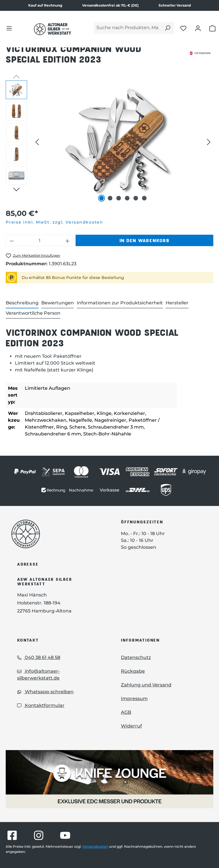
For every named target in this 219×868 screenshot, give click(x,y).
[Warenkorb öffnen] (212, 28)
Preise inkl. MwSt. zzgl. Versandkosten (54, 222)
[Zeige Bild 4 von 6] (127, 198)
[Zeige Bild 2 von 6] (110, 198)
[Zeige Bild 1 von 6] (102, 198)
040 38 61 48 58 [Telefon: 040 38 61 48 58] (39, 657)
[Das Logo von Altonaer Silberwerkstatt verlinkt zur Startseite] (58, 534)
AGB (126, 712)
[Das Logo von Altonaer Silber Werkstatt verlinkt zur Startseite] (52, 29)
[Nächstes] (209, 142)
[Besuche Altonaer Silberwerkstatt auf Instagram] (39, 835)
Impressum (134, 699)
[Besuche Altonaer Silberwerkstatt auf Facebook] (12, 835)
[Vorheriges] (37, 142)
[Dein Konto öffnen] (198, 28)
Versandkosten (95, 846)
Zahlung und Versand (146, 685)
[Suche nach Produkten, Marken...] (127, 28)
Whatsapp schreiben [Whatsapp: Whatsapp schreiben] (45, 692)
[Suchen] (167, 28)
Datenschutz (136, 657)
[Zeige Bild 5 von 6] (136, 198)
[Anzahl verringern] (12, 240)
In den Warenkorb (145, 240)
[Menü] (9, 28)
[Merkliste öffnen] (183, 28)
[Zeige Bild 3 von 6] (119, 198)
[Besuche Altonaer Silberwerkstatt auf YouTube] (65, 835)
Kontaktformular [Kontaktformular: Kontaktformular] (41, 705)
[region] (109, 142)
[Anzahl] (40, 240)
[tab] (22, 303)
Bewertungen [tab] (58, 303)
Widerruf (131, 726)
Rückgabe (133, 671)
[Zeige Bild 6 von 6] (144, 198)
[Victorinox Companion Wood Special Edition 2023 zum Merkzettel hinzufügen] (33, 256)
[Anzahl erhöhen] (68, 240)
